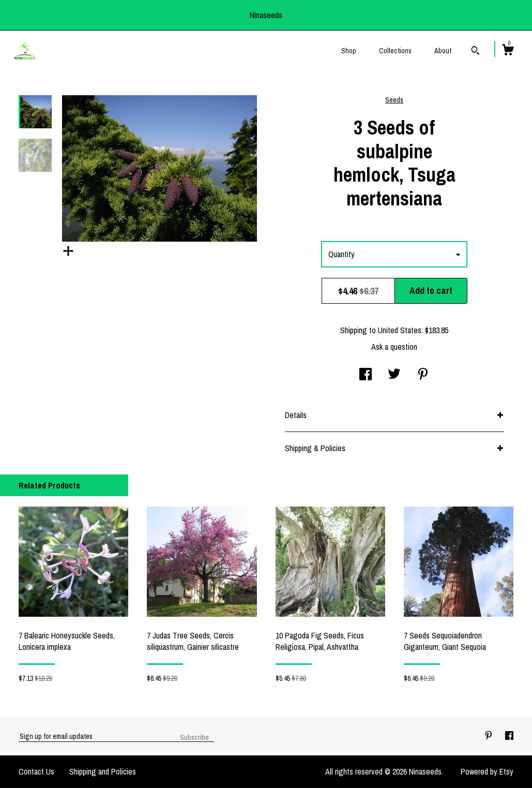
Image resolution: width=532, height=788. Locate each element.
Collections (395, 51)
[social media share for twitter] (394, 375)
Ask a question (394, 347)
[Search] (475, 52)
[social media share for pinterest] (423, 375)
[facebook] (509, 736)
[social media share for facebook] (366, 375)
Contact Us (36, 771)
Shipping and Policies (103, 771)
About (443, 51)
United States (400, 330)
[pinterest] (490, 736)
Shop (349, 51)
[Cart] (508, 51)
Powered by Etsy (487, 771)
